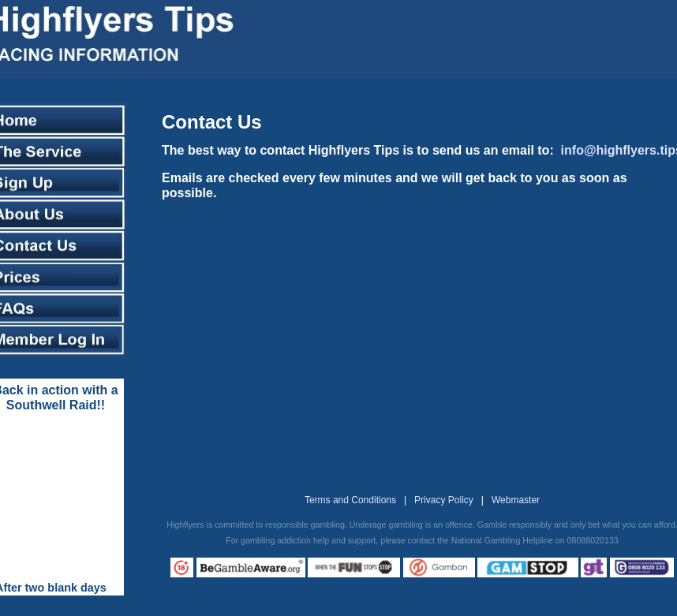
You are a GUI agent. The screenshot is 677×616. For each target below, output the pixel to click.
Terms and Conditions (350, 500)
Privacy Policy (444, 500)
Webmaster (516, 500)
